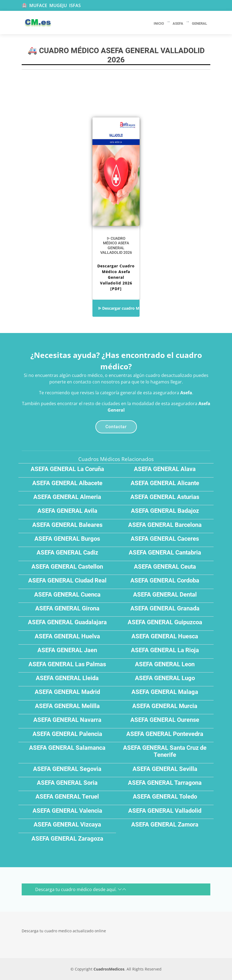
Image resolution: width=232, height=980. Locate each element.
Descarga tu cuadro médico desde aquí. (81, 889)
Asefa (186, 393)
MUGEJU (58, 5)
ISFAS (75, 5)
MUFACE (38, 5)
